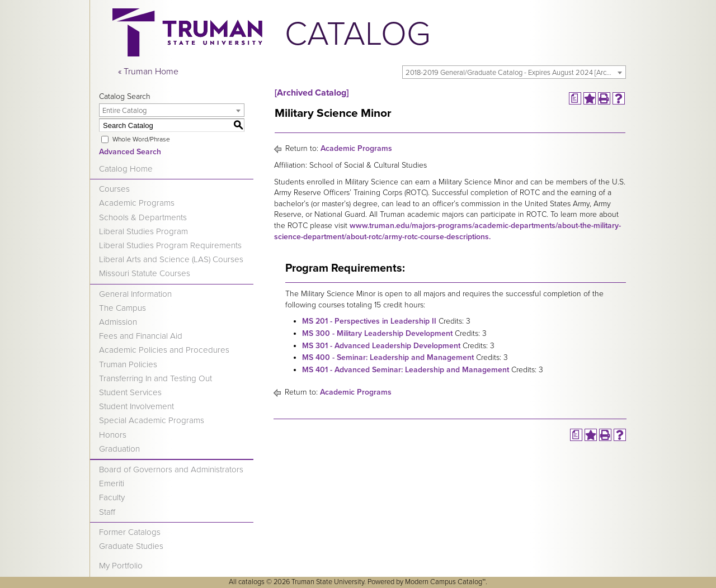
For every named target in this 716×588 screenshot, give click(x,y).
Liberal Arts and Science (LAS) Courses (171, 259)
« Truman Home (148, 72)
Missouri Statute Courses (145, 273)
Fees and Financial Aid (141, 336)
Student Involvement (136, 406)
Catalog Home (126, 169)
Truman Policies (128, 364)
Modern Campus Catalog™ (445, 582)
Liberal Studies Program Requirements (170, 245)
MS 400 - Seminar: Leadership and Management (388, 357)
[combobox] (514, 72)
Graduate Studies (131, 546)
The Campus (123, 308)
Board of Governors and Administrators (171, 470)
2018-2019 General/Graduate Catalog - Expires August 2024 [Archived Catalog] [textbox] (515, 73)
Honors (113, 435)
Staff (107, 512)
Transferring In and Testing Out (156, 378)
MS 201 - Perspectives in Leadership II (369, 321)
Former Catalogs (130, 532)
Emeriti (112, 483)
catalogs (251, 582)
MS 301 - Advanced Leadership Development (381, 346)
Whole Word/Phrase (141, 139)
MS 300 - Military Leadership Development (377, 333)
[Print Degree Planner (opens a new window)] (575, 98)
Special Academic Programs (152, 420)
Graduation (119, 449)
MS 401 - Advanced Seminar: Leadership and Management (406, 370)
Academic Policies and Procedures (164, 350)
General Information (135, 294)
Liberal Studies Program (143, 231)
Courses (114, 189)
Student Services (130, 392)
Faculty (112, 497)
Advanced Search (130, 152)
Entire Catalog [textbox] (124, 111)
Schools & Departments (143, 217)
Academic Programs (137, 203)
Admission (118, 322)
